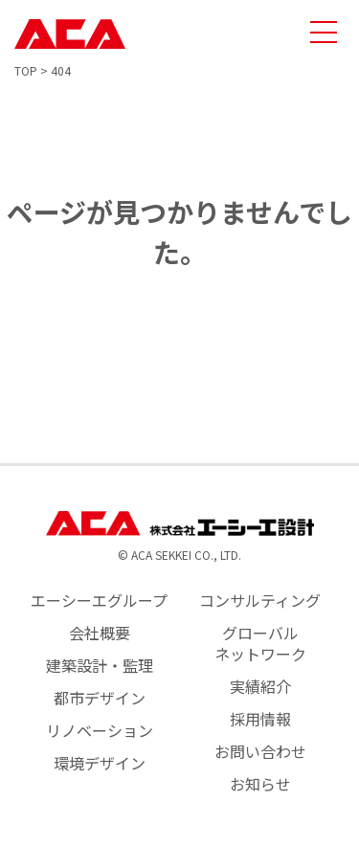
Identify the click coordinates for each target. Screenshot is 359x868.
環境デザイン (100, 763)
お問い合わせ (260, 751)
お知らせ (260, 784)
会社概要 (100, 633)
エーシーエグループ (99, 600)
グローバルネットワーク (260, 643)
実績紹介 (260, 686)
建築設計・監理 (100, 665)
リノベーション (100, 730)
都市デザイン (100, 698)
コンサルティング (260, 600)
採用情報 (260, 719)
